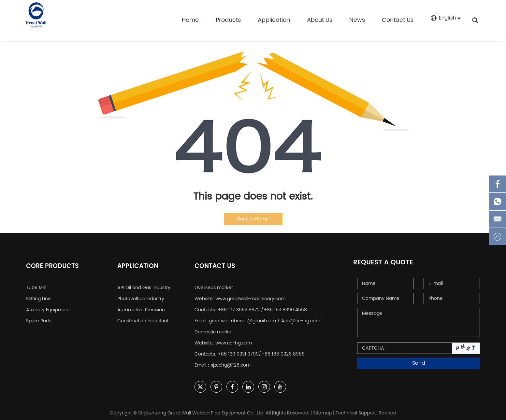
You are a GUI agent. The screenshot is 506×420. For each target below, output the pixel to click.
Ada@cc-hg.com (301, 316)
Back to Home (253, 219)
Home (189, 20)
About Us (319, 20)
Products (227, 20)
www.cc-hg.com (234, 338)
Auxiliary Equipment (48, 305)
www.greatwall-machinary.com (250, 294)
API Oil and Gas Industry (144, 282)
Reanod (387, 408)
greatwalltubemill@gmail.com (242, 316)
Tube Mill (36, 282)
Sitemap (322, 408)
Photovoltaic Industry (141, 294)
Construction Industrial (143, 316)
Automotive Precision (141, 305)
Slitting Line (38, 294)
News (356, 20)
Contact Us (397, 20)
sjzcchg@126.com (231, 360)
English (443, 20)
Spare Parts (39, 316)
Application (273, 20)
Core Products (54, 263)
